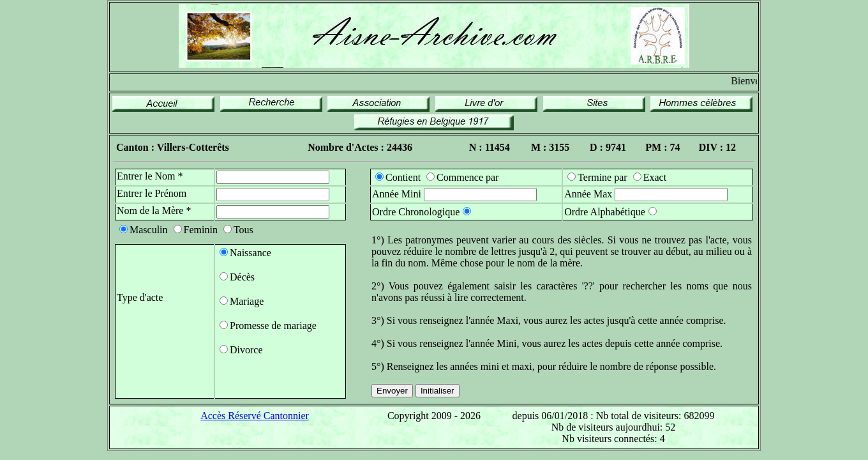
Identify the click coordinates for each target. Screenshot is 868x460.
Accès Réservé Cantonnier (255, 416)
